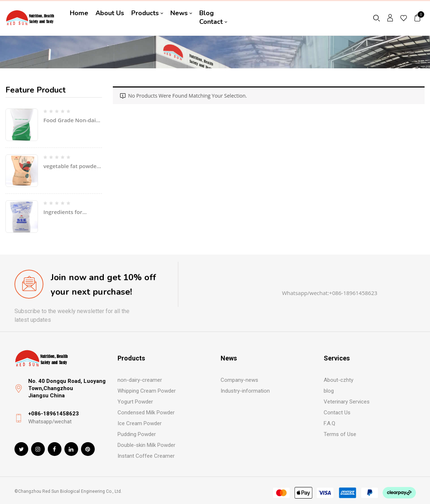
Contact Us (337, 413)
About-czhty (339, 380)
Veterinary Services (347, 402)
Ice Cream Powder (140, 423)
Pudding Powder (137, 434)
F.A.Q (329, 423)
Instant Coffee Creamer (146, 456)
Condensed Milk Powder (146, 413)
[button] (418, 18)
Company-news (239, 380)
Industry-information (245, 391)
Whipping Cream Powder (147, 391)
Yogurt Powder (135, 402)
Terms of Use (340, 434)
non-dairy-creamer (140, 380)
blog (329, 391)
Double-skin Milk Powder (146, 445)
